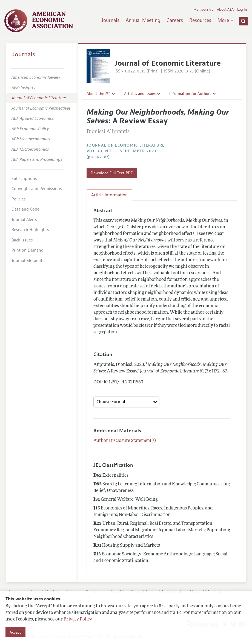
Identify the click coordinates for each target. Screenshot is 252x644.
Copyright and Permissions (37, 189)
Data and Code (25, 209)
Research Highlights (30, 230)
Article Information (109, 195)
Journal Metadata (28, 261)
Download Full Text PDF (112, 173)
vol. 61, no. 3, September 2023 (121, 151)
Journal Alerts (24, 220)
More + (225, 20)
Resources (200, 20)
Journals (110, 20)
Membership (204, 10)
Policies (19, 199)
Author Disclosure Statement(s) (125, 441)
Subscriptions (24, 179)
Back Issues (22, 240)
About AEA (225, 10)
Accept (15, 632)
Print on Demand (28, 250)
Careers (175, 20)
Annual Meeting (143, 20)
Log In (242, 10)
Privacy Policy (78, 619)
